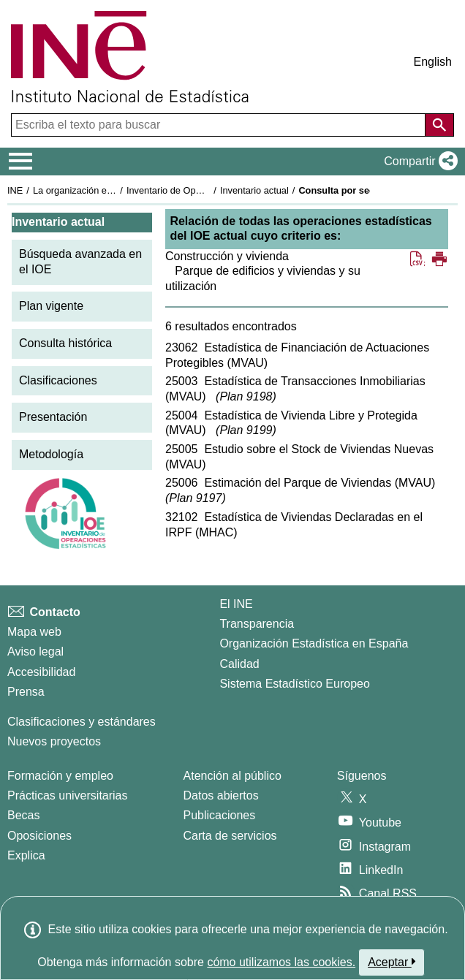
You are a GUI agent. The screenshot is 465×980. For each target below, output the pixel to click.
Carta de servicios (230, 836)
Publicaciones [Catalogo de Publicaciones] (220, 815)
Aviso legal (35, 652)
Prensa (26, 692)
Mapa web (34, 632)
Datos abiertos (221, 795)
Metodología (51, 454)
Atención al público (232, 776)
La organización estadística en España (113, 190)
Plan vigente (51, 306)
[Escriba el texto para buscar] (220, 125)
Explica (26, 855)
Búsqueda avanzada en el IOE (80, 262)
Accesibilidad (41, 672)
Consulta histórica (65, 343)
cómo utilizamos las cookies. (281, 962)
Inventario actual (254, 190)
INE (15, 190)
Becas (23, 815)
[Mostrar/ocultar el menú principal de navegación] (21, 162)
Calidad (239, 664)
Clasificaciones (58, 380)
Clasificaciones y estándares (82, 722)
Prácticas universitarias (68, 795)
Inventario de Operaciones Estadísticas (208, 190)
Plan (246, 396)
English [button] (433, 62)
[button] (418, 162)
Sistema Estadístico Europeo (294, 684)
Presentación (53, 417)
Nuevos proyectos (54, 741)
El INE (236, 604)
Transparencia (257, 624)
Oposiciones (39, 836)
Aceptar (392, 962)
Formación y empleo (60, 776)
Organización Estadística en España (314, 643)
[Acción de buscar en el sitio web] (439, 125)
